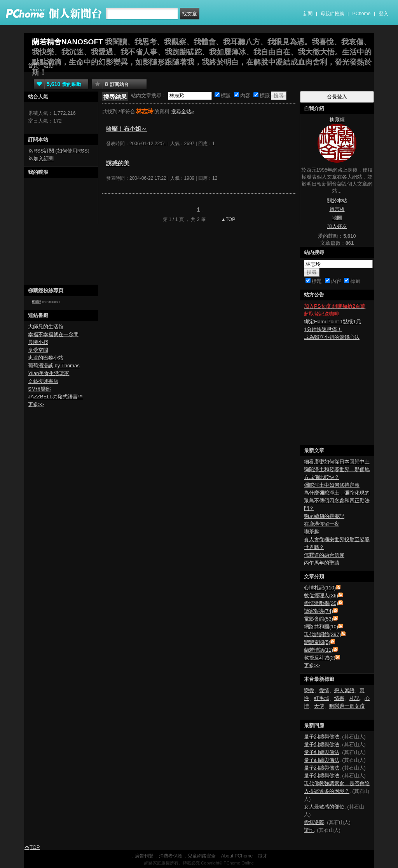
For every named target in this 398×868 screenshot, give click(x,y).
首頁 (33, 66)
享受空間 (38, 350)
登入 (384, 14)
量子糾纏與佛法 (322, 737)
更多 (312, 665)
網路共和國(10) (321, 627)
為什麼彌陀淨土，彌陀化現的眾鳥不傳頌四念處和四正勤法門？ (337, 501)
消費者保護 (171, 856)
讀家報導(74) (319, 611)
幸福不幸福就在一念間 (53, 334)
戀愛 (309, 690)
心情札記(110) (320, 588)
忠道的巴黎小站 (46, 358)
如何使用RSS (72, 151)
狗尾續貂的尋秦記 (324, 516)
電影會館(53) (319, 619)
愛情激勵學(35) (321, 603)
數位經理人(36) (321, 595)
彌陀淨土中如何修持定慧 (332, 485)
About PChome (237, 856)
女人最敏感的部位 (324, 807)
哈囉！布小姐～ (127, 129)
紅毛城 (322, 698)
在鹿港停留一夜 (322, 524)
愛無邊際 (314, 822)
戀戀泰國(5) (317, 642)
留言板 (337, 209)
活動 (49, 66)
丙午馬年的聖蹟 (322, 563)
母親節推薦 (332, 14)
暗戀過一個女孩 (347, 706)
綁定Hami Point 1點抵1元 (333, 322)
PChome (361, 14)
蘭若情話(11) (319, 650)
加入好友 (337, 226)
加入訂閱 (44, 159)
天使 (319, 706)
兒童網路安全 (202, 856)
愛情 (324, 690)
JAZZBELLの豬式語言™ (55, 397)
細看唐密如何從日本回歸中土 (337, 462)
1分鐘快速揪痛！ (323, 329)
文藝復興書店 (43, 381)
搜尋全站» (182, 111)
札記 (354, 698)
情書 (339, 698)
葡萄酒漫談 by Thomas (54, 366)
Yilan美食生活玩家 (49, 373)
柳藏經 (37, 302)
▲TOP (228, 219)
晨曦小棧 (38, 342)
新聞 (308, 14)
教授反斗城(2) (320, 658)
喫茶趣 (312, 532)
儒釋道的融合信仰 (324, 555)
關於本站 (337, 201)
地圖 (337, 218)
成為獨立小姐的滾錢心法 (332, 337)
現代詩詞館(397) (322, 634)
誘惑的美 (118, 163)
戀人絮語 (344, 690)
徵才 (263, 856)
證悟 (309, 830)
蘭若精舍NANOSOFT (67, 42)
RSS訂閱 (44, 151)
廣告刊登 (144, 856)
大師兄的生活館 (46, 327)
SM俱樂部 (39, 389)
